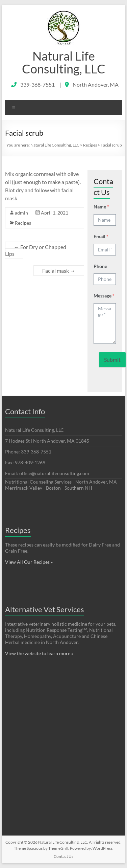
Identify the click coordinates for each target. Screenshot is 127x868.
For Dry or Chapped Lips (36, 250)
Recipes (23, 223)
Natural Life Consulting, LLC (64, 62)
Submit (112, 360)
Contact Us (63, 856)
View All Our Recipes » (29, 562)
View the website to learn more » (39, 653)
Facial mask (59, 271)
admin (21, 213)
